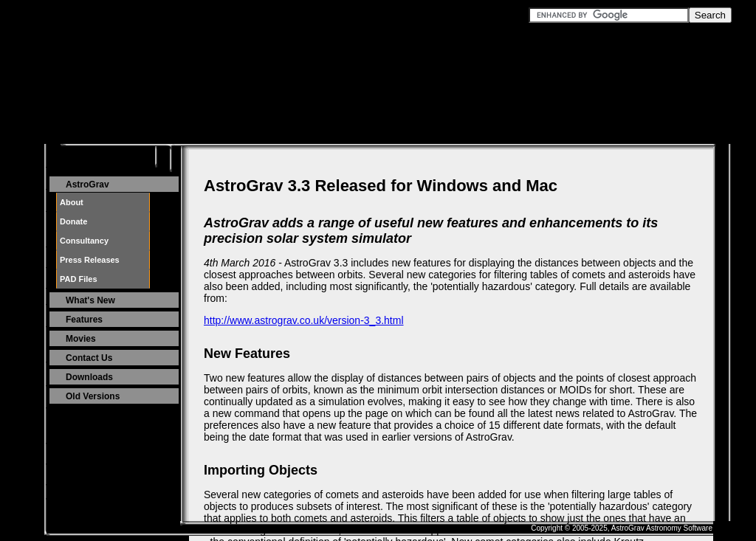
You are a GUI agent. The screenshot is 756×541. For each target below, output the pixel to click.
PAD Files (79, 279)
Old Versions (93, 396)
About (72, 202)
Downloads (89, 377)
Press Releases (90, 260)
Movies (81, 339)
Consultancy (84, 241)
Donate (73, 221)
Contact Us (89, 358)
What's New (90, 300)
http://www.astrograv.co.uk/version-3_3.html (304, 320)
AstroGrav (87, 185)
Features (84, 320)
